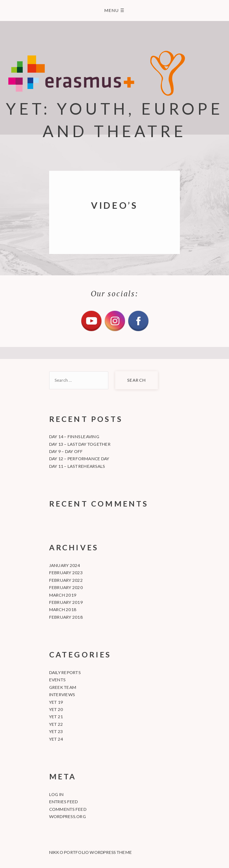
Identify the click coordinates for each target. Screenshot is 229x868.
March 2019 (63, 595)
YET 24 (56, 739)
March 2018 (63, 609)
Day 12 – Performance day (79, 459)
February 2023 (66, 573)
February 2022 (66, 580)
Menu (114, 10)
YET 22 (56, 724)
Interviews (62, 695)
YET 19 (56, 702)
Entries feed (64, 802)
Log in (56, 794)
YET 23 (56, 731)
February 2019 (66, 602)
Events (57, 680)
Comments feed (68, 809)
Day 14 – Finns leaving (74, 437)
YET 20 (56, 709)
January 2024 (65, 565)
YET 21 (56, 717)
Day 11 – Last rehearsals (77, 466)
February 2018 (66, 617)
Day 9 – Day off (66, 451)
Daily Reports (65, 672)
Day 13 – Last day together (80, 444)
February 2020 (66, 587)
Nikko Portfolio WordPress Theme (90, 852)
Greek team (63, 687)
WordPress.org (68, 816)
